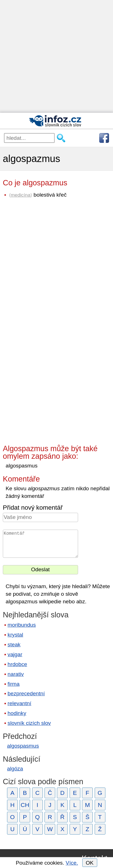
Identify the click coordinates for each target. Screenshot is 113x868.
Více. (72, 863)
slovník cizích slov (29, 723)
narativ (16, 674)
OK (90, 863)
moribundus (22, 625)
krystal (15, 635)
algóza (15, 769)
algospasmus (23, 746)
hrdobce (17, 664)
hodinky (17, 713)
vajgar (15, 654)
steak (14, 645)
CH (25, 805)
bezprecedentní (26, 693)
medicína (21, 195)
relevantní (19, 703)
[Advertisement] (56, 56)
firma (14, 684)
